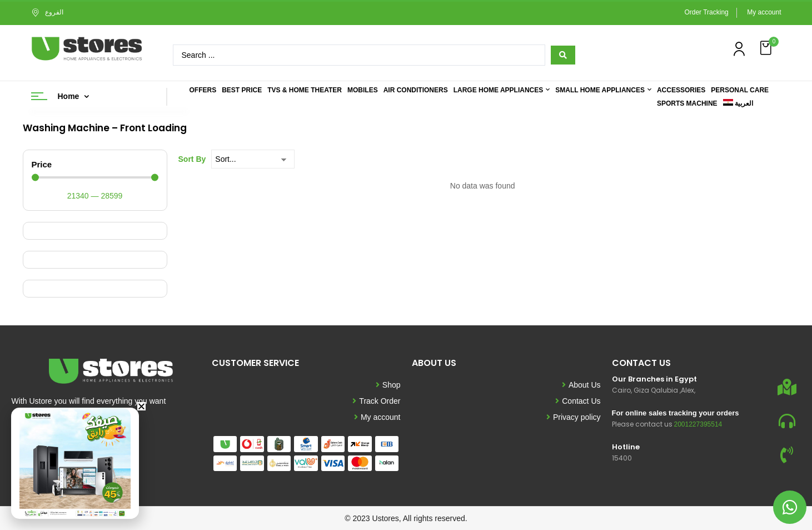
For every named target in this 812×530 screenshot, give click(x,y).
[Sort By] (253, 159)
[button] (767, 48)
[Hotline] (787, 455)
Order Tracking (706, 12)
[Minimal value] (95, 178)
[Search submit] (563, 55)
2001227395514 (698, 424)
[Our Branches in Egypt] (787, 387)
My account (764, 12)
